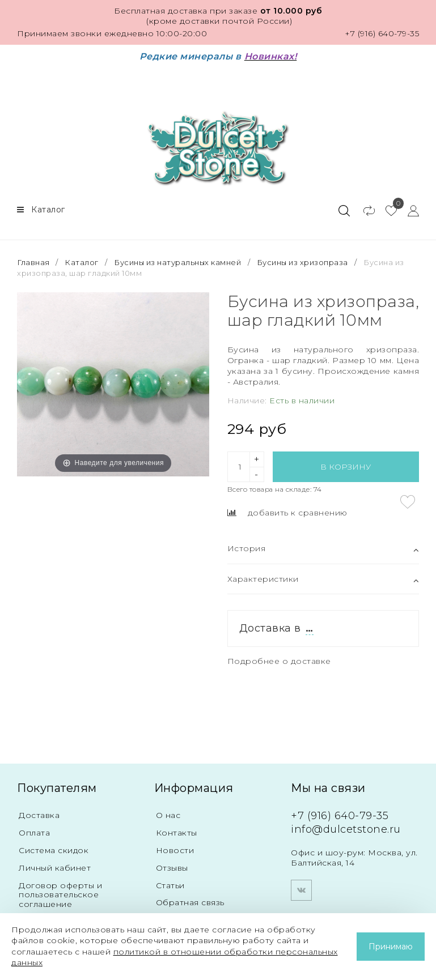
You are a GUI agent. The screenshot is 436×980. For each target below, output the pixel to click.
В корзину (346, 467)
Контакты (177, 833)
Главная (34, 262)
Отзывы (172, 868)
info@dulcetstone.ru (346, 829)
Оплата (34, 833)
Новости (175, 850)
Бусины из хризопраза (302, 262)
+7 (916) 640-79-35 (382, 33)
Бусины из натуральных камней (177, 262)
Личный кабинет (55, 868)
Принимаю (391, 947)
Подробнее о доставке (279, 661)
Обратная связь (190, 902)
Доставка (39, 815)
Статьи (170, 885)
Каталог (82, 262)
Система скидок (54, 850)
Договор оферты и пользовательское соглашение (60, 895)
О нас (168, 815)
